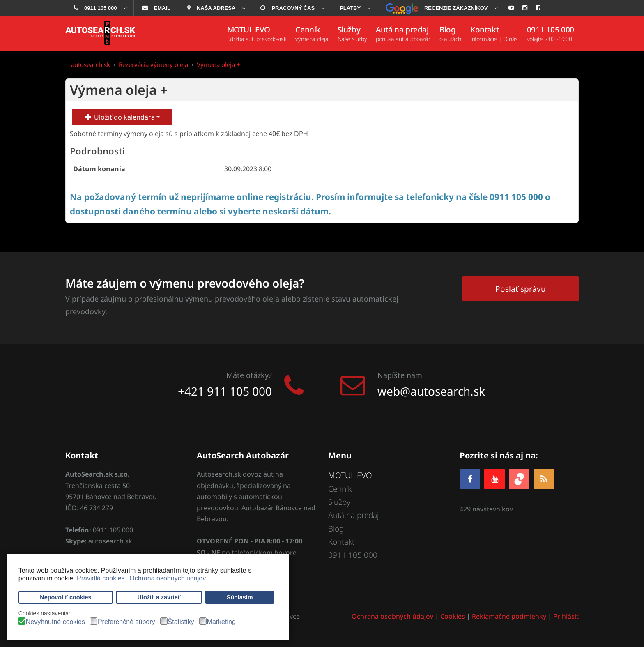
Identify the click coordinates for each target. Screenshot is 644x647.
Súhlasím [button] (240, 597)
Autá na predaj (353, 515)
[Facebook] (470, 479)
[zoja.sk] (519, 478)
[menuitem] (99, 8)
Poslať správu (521, 289)
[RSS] (544, 479)
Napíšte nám (400, 375)
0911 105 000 (353, 555)
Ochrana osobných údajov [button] (168, 578)
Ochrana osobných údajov (392, 616)
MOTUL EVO (350, 475)
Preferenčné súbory (126, 622)
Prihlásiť (566, 616)
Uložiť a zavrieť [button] (159, 597)
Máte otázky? (249, 375)
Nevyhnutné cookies (55, 622)
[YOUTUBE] (494, 479)
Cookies (453, 616)
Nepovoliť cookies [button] (66, 597)
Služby (339, 502)
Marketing (221, 622)
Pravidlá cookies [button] (101, 578)
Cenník (340, 489)
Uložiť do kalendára (122, 117)
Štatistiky (181, 622)
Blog (336, 529)
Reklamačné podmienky (509, 616)
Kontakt (341, 542)
